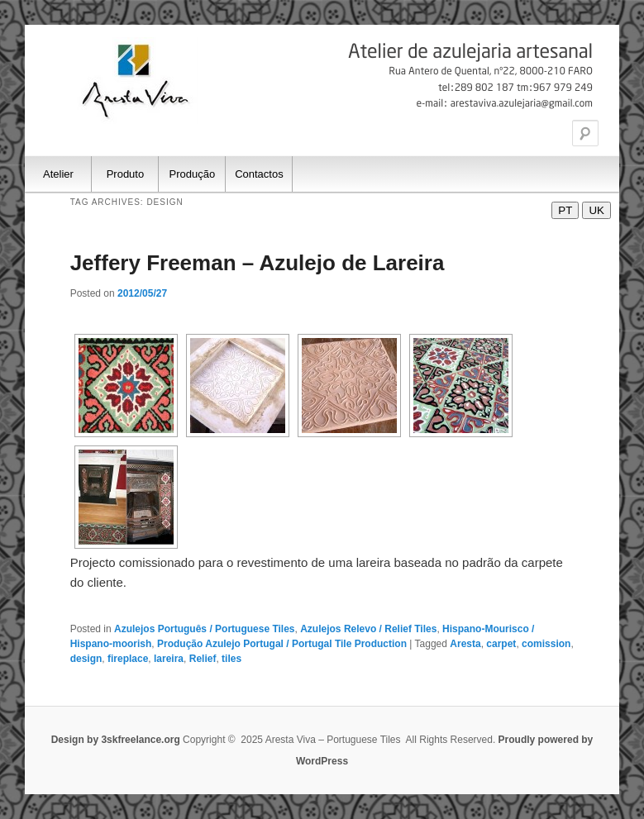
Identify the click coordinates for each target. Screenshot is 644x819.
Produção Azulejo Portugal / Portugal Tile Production (282, 644)
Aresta (465, 644)
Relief (203, 659)
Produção (193, 174)
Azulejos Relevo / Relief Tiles (368, 629)
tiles (231, 659)
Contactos (259, 174)
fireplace (128, 659)
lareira (169, 659)
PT (565, 210)
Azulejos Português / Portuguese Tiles (205, 629)
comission (546, 644)
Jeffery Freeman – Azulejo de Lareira (258, 263)
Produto (126, 174)
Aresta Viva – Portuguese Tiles (136, 81)
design (86, 659)
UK (596, 210)
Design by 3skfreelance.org (117, 740)
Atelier (58, 174)
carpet (501, 644)
